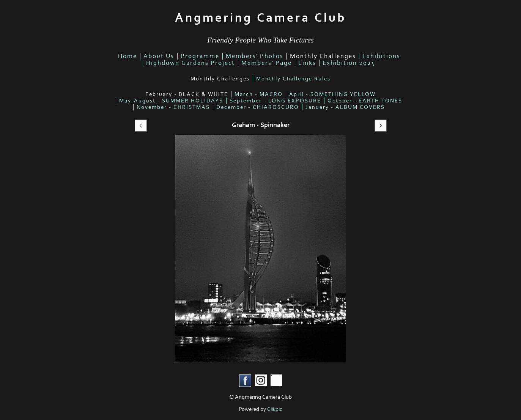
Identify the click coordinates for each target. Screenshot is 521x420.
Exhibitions (381, 56)
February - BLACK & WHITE (187, 94)
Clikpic (275, 409)
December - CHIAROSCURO (258, 107)
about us (159, 56)
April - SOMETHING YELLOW (332, 94)
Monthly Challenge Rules (293, 79)
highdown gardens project (190, 63)
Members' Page (267, 63)
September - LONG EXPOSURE (275, 101)
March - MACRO (259, 94)
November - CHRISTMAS (173, 107)
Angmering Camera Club (260, 18)
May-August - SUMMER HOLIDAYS (171, 101)
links (307, 63)
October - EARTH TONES (365, 101)
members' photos (255, 56)
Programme (200, 56)
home (127, 56)
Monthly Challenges (323, 56)
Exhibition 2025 (349, 63)
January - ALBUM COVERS (345, 107)
